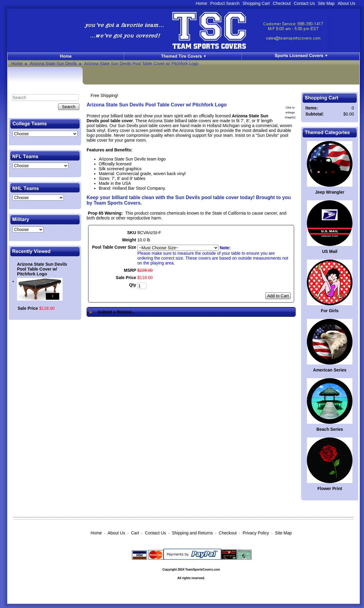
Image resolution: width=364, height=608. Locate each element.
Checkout (282, 3)
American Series (330, 370)
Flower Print (330, 489)
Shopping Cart (256, 3)
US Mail (330, 251)
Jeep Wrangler (330, 192)
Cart (135, 533)
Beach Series (330, 429)
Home (201, 3)
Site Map (326, 3)
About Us (346, 3)
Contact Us (304, 3)
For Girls (330, 311)
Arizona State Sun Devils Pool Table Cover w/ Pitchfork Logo (141, 64)
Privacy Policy (256, 533)
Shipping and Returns (192, 533)
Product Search (225, 3)
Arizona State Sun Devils (53, 64)
